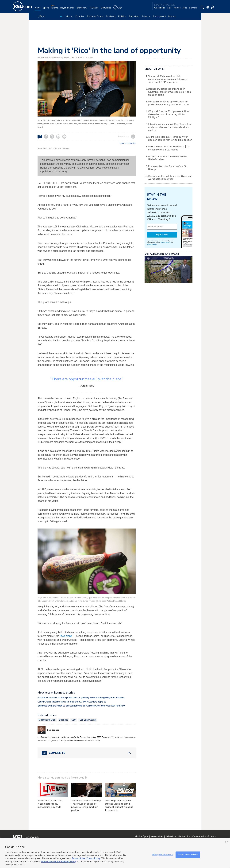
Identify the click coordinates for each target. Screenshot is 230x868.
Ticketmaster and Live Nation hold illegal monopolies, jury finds (50, 804)
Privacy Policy (93, 858)
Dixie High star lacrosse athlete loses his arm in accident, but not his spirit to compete (119, 805)
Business (111, 16)
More (172, 16)
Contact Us (184, 836)
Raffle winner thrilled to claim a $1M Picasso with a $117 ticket (169, 148)
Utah (74, 720)
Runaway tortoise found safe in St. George (168, 168)
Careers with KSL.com (204, 836)
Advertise (171, 836)
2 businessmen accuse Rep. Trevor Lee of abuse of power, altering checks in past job (86, 805)
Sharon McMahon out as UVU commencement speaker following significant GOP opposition (168, 79)
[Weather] (119, 9)
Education (134, 16)
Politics (122, 16)
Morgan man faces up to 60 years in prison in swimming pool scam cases (169, 103)
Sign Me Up (162, 235)
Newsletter (157, 836)
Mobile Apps (142, 836)
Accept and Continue (188, 855)
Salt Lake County (88, 720)
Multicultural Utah (47, 720)
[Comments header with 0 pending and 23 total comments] (87, 753)
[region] (115, 853)
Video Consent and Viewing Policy (58, 862)
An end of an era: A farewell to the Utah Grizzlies (168, 158)
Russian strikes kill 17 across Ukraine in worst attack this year (170, 177)
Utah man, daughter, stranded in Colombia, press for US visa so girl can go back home (169, 92)
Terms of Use (166, 243)
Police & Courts (95, 16)
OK (226, 842)
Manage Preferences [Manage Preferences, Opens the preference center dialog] (162, 855)
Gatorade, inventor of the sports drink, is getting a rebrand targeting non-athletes (81, 698)
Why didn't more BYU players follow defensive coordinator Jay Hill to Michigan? (169, 114)
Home (69, 16)
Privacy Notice (152, 244)
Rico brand (66, 636)
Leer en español (128, 143)
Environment (159, 16)
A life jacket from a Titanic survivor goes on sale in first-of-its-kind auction (170, 138)
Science (146, 16)
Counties (80, 16)
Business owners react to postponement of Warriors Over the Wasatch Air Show (82, 706)
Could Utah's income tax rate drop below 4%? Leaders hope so (72, 702)
